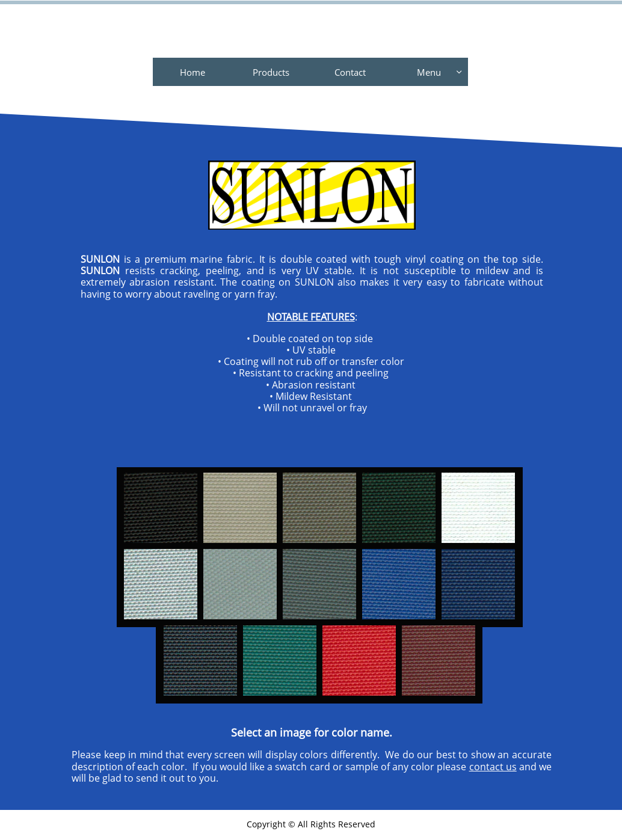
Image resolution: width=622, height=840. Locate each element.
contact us (493, 767)
